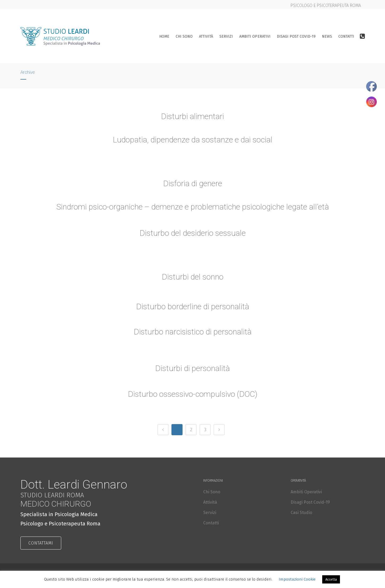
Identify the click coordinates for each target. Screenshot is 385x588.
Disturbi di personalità (193, 369)
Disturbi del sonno (192, 277)
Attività (210, 502)
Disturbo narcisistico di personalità (192, 332)
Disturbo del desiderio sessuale (192, 234)
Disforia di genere (192, 184)
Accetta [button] (331, 579)
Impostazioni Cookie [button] (297, 579)
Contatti (211, 523)
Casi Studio (301, 513)
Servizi (210, 513)
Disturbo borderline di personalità (192, 307)
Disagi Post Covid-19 (310, 502)
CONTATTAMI (41, 543)
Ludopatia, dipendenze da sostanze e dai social (193, 140)
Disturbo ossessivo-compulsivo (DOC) (192, 395)
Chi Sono (212, 492)
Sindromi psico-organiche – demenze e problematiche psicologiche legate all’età (192, 207)
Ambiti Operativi (306, 492)
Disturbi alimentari (192, 116)
